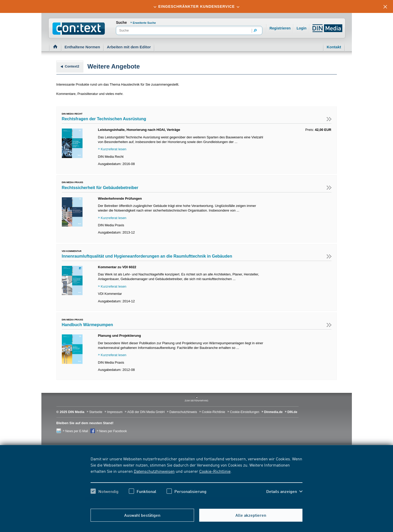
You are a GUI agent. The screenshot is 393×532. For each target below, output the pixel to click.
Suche (121, 23)
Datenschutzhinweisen (154, 471)
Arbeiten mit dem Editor (129, 47)
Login (301, 28)
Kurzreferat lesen (113, 149)
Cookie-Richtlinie (215, 471)
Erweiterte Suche (144, 23)
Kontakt (334, 47)
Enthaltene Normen (83, 47)
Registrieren (280, 28)
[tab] (196, 6)
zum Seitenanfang (197, 401)
